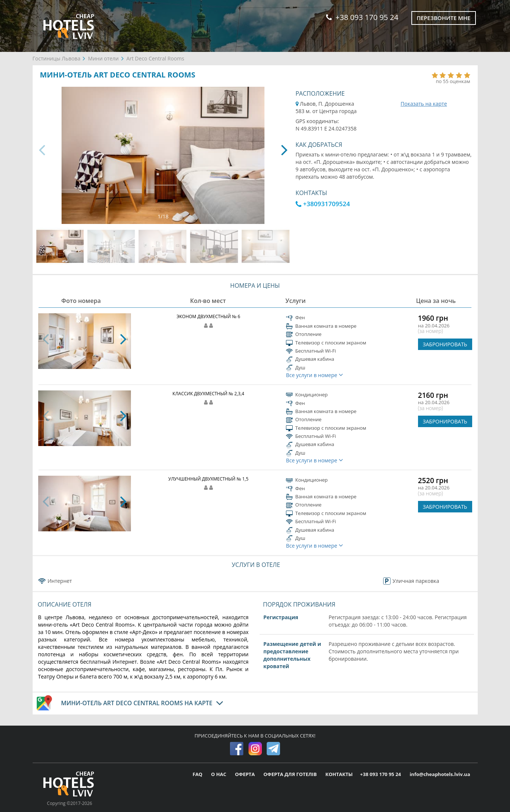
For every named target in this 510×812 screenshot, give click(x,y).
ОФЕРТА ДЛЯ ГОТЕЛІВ (291, 774)
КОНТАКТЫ (339, 774)
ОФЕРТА (245, 774)
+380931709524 (323, 204)
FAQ (198, 774)
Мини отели (103, 58)
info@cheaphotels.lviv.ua (440, 774)
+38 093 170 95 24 (362, 17)
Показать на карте (424, 104)
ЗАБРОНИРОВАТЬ (445, 344)
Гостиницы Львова (57, 58)
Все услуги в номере (315, 375)
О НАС (219, 774)
